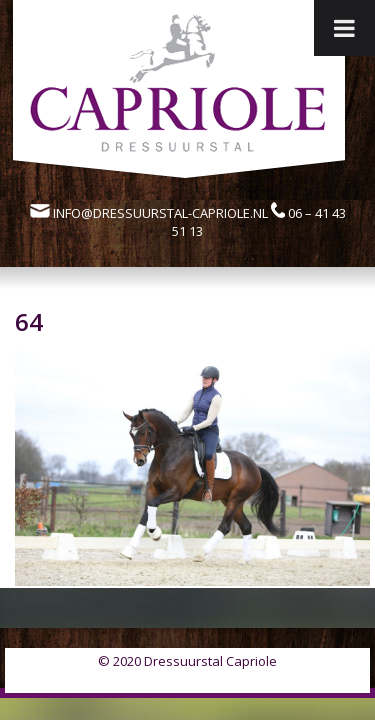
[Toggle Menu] (344, 28)
